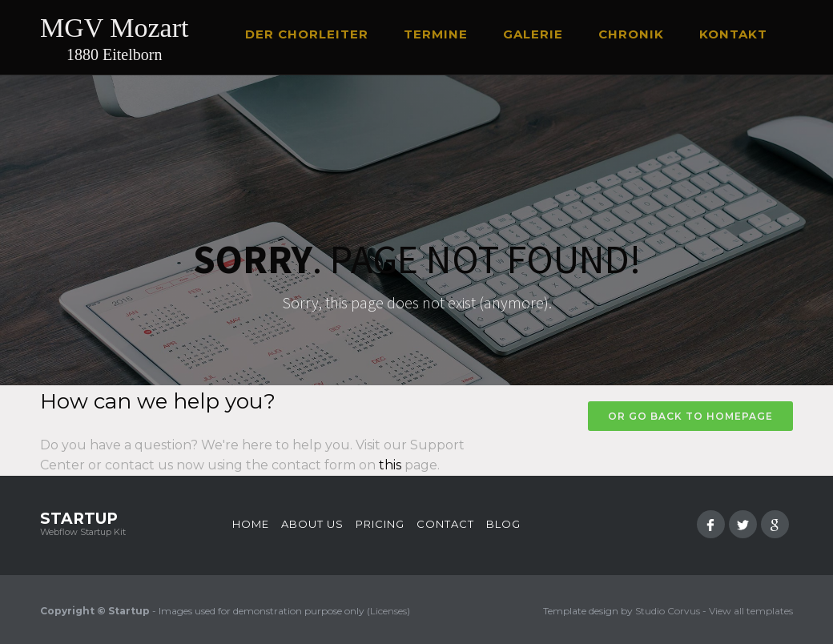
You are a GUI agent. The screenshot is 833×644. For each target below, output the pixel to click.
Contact (445, 524)
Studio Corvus (668, 611)
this (390, 465)
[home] (114, 41)
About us (312, 524)
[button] (314, 34)
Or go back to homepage (690, 416)
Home (251, 524)
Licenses (388, 611)
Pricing (380, 524)
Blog (503, 524)
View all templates (751, 611)
